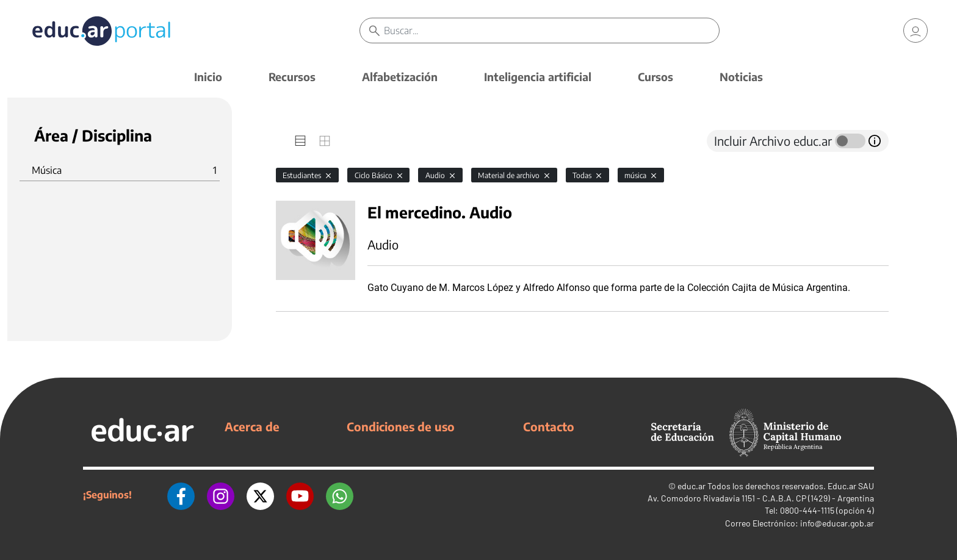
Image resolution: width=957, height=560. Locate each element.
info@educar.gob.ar (837, 523)
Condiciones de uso (401, 426)
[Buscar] (551, 31)
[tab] (300, 141)
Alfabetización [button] (400, 77)
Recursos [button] (292, 77)
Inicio (208, 77)
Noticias (741, 77)
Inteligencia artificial (538, 77)
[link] (915, 31)
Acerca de (252, 426)
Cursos (655, 77)
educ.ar (692, 486)
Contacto (549, 426)
